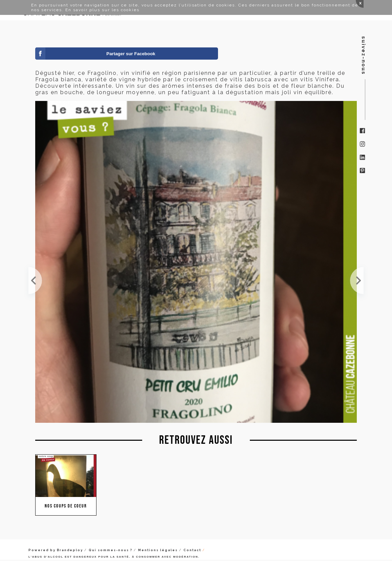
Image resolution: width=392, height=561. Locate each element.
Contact (192, 550)
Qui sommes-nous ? (111, 550)
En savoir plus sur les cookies (102, 10)
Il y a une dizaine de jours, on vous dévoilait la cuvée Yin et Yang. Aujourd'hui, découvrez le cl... (357, 280)
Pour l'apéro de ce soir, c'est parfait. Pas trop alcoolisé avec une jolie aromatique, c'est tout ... (35, 280)
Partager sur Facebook (131, 54)
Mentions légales (158, 550)
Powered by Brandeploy (56, 550)
